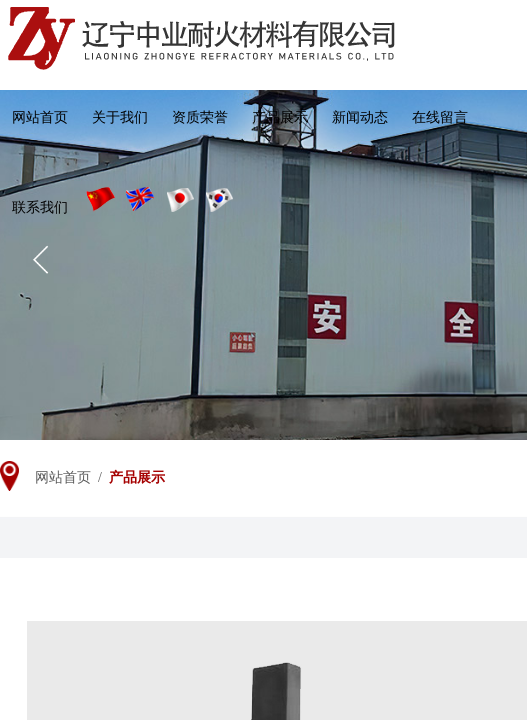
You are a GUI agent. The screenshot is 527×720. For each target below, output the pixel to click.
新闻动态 (360, 117)
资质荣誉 (200, 117)
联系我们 (40, 207)
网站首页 (40, 117)
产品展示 (280, 117)
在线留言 (440, 117)
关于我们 (120, 117)
